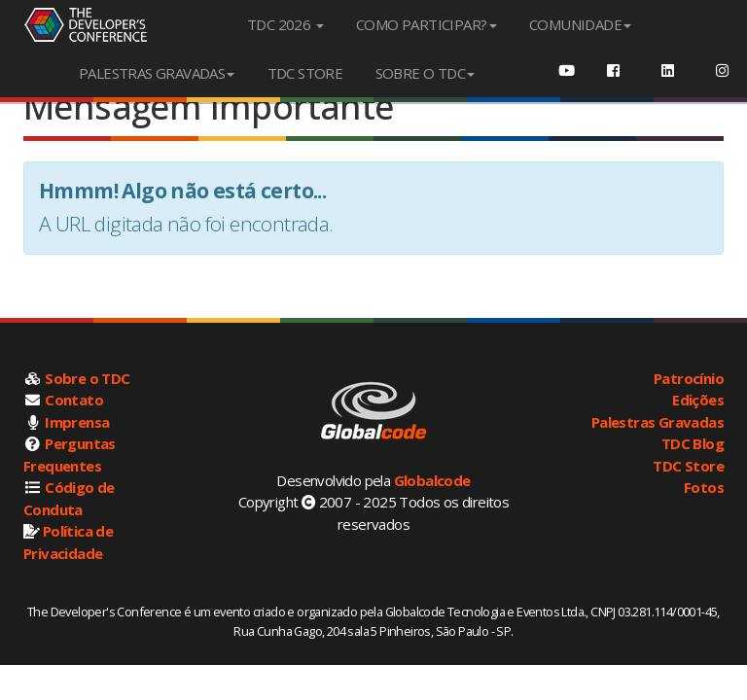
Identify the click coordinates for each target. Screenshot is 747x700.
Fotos (704, 487)
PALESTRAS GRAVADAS (157, 73)
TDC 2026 (285, 24)
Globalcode (432, 480)
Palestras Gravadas (658, 422)
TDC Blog (693, 443)
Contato (74, 400)
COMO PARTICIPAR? (426, 24)
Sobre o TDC (87, 378)
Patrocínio (689, 378)
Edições (698, 400)
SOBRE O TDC (425, 73)
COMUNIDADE (580, 24)
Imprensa (77, 422)
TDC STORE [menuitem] (305, 73)
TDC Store (688, 466)
